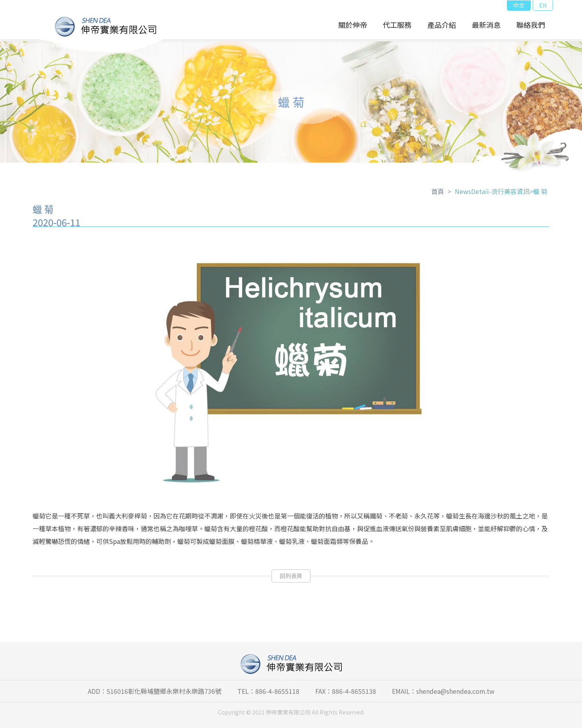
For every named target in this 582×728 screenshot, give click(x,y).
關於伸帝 (353, 25)
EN (543, 5)
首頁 (438, 194)
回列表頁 (291, 579)
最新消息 (486, 25)
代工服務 (397, 25)
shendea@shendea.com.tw (455, 691)
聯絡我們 (531, 25)
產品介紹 (442, 25)
